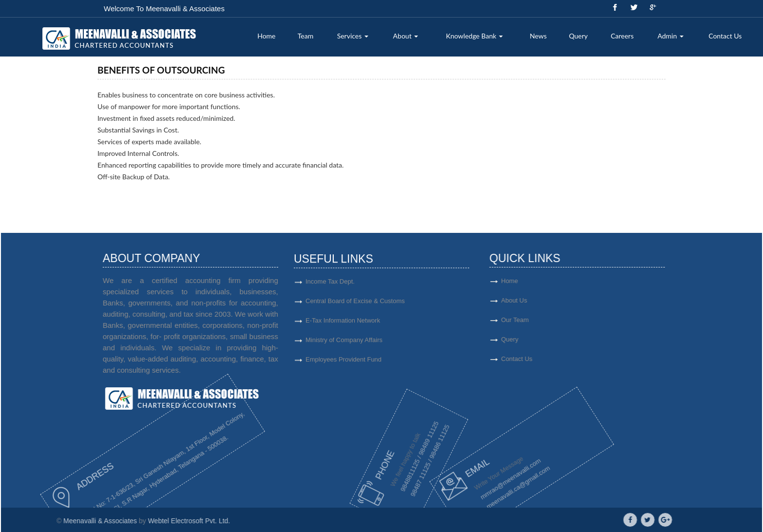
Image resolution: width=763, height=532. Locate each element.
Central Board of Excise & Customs (355, 305)
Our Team (543, 320)
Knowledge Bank (474, 36)
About (406, 36)
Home (266, 36)
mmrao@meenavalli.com (479, 481)
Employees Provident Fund (343, 363)
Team (305, 36)
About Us (542, 300)
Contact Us (725, 36)
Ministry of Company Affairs (344, 344)
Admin (670, 36)
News (538, 36)
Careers (622, 36)
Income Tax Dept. (330, 285)
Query (579, 36)
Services (353, 36)
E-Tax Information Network (343, 324)
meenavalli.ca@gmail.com (489, 485)
